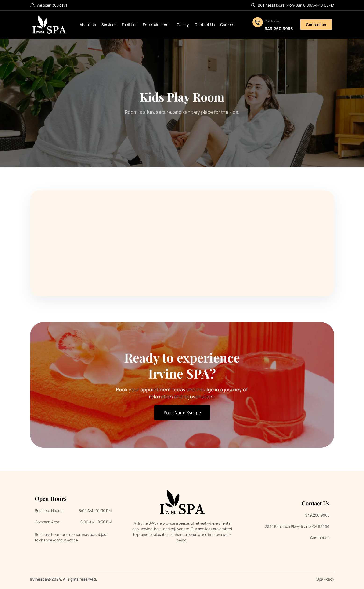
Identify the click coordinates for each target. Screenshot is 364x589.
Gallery (183, 25)
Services (109, 25)
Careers (227, 25)
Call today (272, 21)
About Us (88, 25)
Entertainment (157, 25)
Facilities (130, 25)
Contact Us (205, 25)
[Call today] (258, 22)
